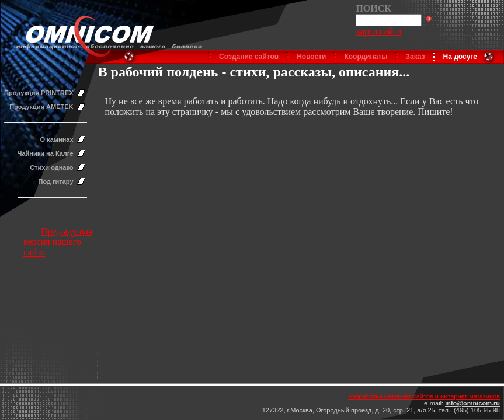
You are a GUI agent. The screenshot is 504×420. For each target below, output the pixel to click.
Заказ (416, 57)
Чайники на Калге (46, 153)
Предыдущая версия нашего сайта (58, 242)
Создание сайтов (249, 57)
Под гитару (56, 181)
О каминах (57, 139)
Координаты (366, 57)
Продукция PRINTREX (39, 93)
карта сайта (378, 31)
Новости (311, 57)
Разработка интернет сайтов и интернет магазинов (424, 396)
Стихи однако (51, 167)
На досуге (460, 57)
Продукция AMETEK (41, 107)
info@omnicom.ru (472, 403)
